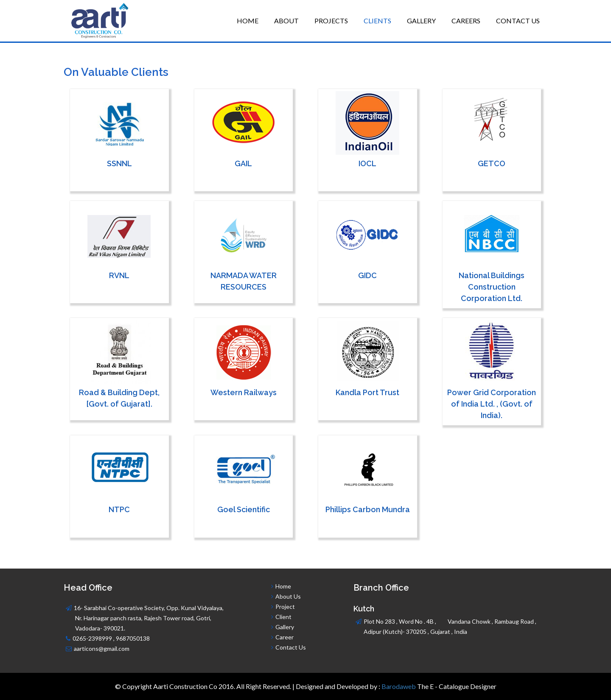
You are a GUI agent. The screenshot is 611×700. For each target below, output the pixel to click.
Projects (331, 21)
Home (248, 21)
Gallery (421, 21)
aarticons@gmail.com (102, 648)
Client (283, 617)
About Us (287, 596)
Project (285, 607)
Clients (377, 21)
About (286, 21)
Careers (466, 21)
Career (284, 637)
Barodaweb (399, 686)
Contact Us (518, 21)
